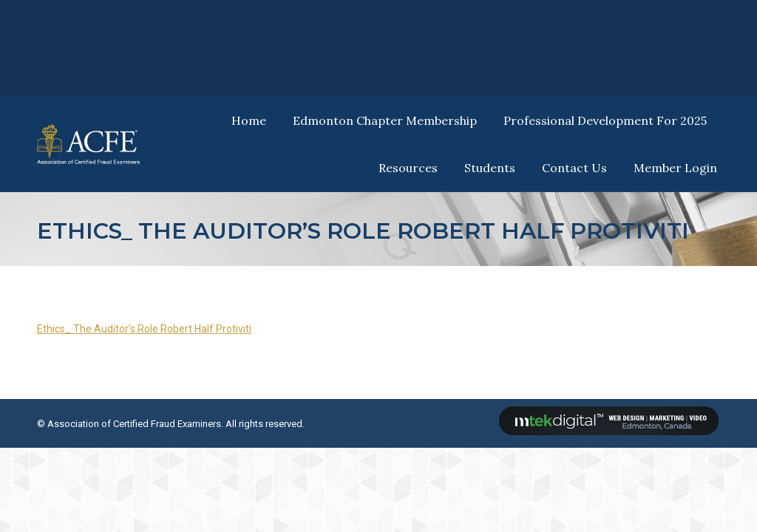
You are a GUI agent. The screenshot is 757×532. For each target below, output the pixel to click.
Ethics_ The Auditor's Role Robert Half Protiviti (144, 329)
